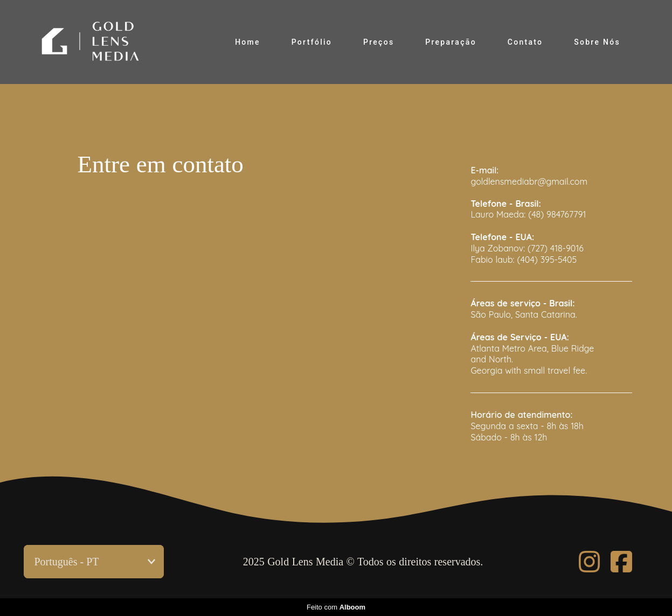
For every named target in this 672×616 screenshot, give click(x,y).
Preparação (451, 42)
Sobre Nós (597, 42)
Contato (525, 42)
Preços (379, 42)
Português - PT (67, 562)
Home (248, 42)
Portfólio (312, 42)
